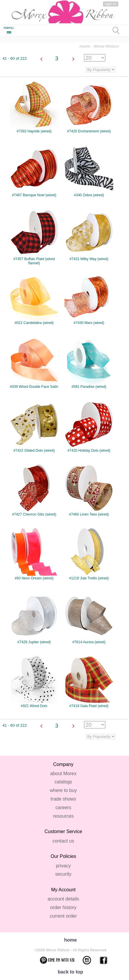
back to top (70, 972)
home (85, 46)
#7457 (36, 237)
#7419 (90, 682)
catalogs (63, 782)
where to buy (63, 790)
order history (63, 907)
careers (63, 808)
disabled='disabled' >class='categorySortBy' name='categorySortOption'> (101, 737)
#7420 (90, 426)
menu (8, 28)
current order (63, 916)
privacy (63, 866)
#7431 (90, 235)
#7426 (90, 107)
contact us (63, 841)
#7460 (90, 490)
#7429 (36, 618)
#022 (36, 298)
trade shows (63, 799)
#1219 (90, 554)
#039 (36, 362)
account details (63, 899)
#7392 (36, 107)
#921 (36, 682)
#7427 (36, 490)
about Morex (63, 774)
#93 (36, 554)
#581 (90, 362)
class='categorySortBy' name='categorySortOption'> (101, 70)
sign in (111, 4)
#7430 (90, 298)
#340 (90, 171)
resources (63, 816)
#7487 (36, 171)
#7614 (90, 618)
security (63, 874)
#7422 (36, 426)
